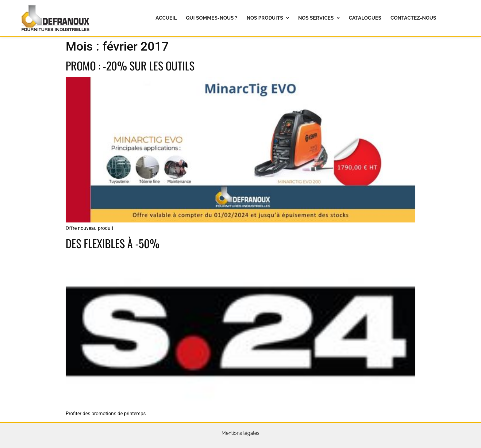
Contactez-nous (413, 18)
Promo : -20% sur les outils (130, 65)
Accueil (166, 18)
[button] (268, 18)
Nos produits (268, 18)
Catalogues (365, 18)
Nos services (319, 18)
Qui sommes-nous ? (212, 18)
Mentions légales (240, 433)
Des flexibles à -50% (113, 243)
